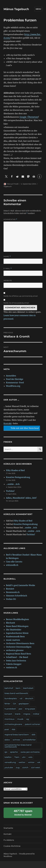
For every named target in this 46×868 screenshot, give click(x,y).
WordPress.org (13, 386)
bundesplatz (11, 698)
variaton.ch (12, 667)
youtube (9, 767)
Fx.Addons (9, 840)
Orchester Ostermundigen (19, 647)
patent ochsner (33, 724)
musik (20, 719)
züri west (36, 767)
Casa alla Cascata (14, 562)
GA (14, 704)
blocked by (23, 813)
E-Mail (8, 269)
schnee (16, 740)
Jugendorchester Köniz (17, 633)
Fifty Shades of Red (15, 470)
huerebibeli (10, 709)
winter (31, 762)
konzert (8, 714)
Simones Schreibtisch (17, 596)
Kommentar (10, 219)
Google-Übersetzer (29, 117)
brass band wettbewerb (16, 693)
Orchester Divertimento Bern (20, 643)
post (7, 729)
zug (18, 767)
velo (30, 757)
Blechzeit (11, 623)
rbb (13, 729)
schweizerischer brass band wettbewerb (18, 746)
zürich (25, 767)
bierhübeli (28, 688)
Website (8, 280)
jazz (20, 709)
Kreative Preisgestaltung (18, 477)
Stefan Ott (11, 599)
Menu (38, 9)
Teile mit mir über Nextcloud (21, 428)
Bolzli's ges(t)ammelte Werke (21, 585)
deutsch (29, 698)
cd (21, 698)
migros (27, 714)
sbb (33, 735)
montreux (10, 719)
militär (36, 714)
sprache (14, 752)
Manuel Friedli (13, 184)
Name (7, 256)
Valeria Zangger (14, 664)
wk (39, 762)
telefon (8, 757)
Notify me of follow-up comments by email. (21, 296)
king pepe (30, 709)
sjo (6, 752)
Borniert (10, 589)
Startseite (8, 828)
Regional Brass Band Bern (19, 654)
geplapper (24, 704)
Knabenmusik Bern (15, 637)
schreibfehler (29, 740)
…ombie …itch (13, 484)
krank (18, 714)
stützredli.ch (12, 565)
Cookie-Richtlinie (12, 846)
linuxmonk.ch (13, 592)
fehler (7, 704)
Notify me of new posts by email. (16, 303)
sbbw (7, 740)
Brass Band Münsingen (17, 626)
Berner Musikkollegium (17, 619)
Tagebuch (8, 186)
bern (18, 688)
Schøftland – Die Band (17, 657)
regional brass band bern (17, 735)
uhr (24, 757)
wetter (22, 762)
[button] (6, 176)
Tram (17, 757)
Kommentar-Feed (15, 383)
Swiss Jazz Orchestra (16, 661)
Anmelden (11, 376)
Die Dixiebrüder (14, 630)
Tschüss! (10, 491)
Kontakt (8, 423)
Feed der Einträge (15, 379)
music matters (13, 640)
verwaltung (10, 762)
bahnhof (9, 688)
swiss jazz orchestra (30, 752)
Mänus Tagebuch (16, 9)
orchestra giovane (15, 650)
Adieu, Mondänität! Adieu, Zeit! (21, 498)
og (28, 719)
